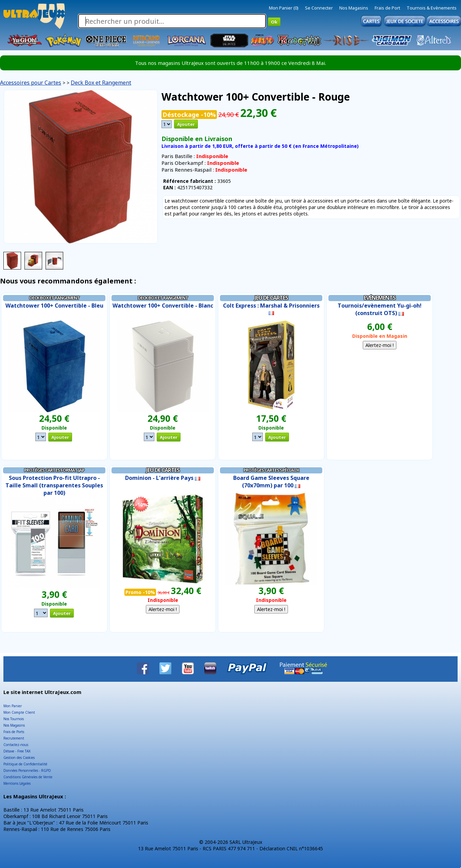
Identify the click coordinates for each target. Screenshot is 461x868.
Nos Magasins (354, 8)
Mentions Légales (17, 783)
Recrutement (14, 738)
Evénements (380, 298)
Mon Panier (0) (284, 8)
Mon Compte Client (19, 712)
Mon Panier (13, 706)
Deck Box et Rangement (101, 83)
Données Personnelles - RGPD (27, 770)
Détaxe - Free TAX (17, 751)
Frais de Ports (14, 732)
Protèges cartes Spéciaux (271, 470)
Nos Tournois (14, 719)
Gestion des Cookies (19, 758)
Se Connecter (319, 8)
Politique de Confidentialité (25, 764)
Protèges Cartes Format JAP (54, 470)
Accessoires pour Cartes (31, 83)
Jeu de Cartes (271, 298)
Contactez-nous (16, 745)
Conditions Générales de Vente (28, 777)
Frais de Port (387, 8)
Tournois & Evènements (432, 8)
